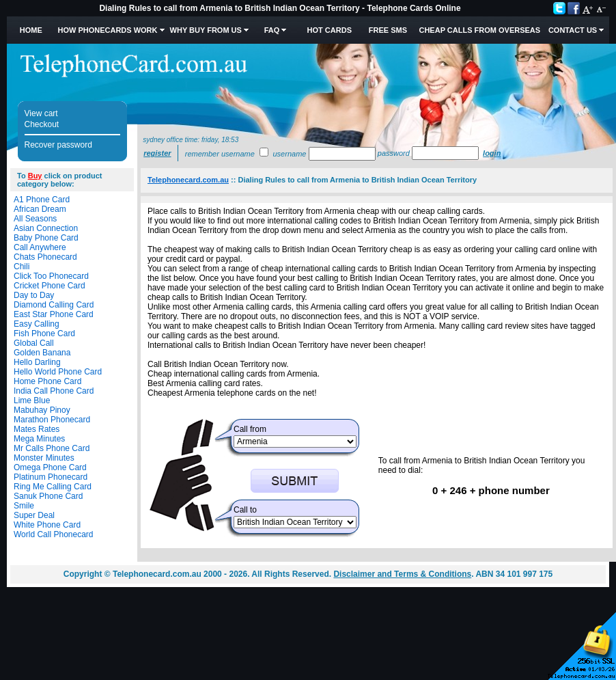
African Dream (40, 209)
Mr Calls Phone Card (52, 448)
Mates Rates (37, 429)
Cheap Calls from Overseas (479, 30)
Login (492, 153)
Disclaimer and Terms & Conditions (402, 574)
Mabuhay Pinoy (42, 410)
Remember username (220, 154)
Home (31, 30)
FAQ (272, 30)
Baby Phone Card (46, 238)
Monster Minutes (44, 458)
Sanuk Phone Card (48, 496)
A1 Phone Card (42, 200)
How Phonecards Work (107, 30)
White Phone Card (47, 525)
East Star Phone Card (54, 314)
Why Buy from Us (206, 30)
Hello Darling (37, 362)
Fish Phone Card (44, 334)
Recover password (58, 145)
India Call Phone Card (54, 391)
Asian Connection (46, 228)
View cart (41, 113)
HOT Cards (330, 30)
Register (157, 153)
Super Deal (34, 515)
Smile (24, 506)
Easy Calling (37, 324)
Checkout (42, 124)
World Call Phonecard (54, 534)
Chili (22, 267)
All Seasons (35, 219)
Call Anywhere (40, 247)
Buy (35, 176)
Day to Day (34, 295)
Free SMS (388, 30)
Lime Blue (32, 400)
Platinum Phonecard (51, 477)
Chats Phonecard (45, 257)
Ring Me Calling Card (53, 487)
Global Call (34, 343)
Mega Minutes (39, 439)
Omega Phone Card (50, 467)
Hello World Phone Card (58, 372)
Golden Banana (42, 353)
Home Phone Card (47, 381)
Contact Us (573, 30)
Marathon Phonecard (52, 420)
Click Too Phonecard (51, 276)
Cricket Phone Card (50, 286)
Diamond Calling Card (54, 305)
